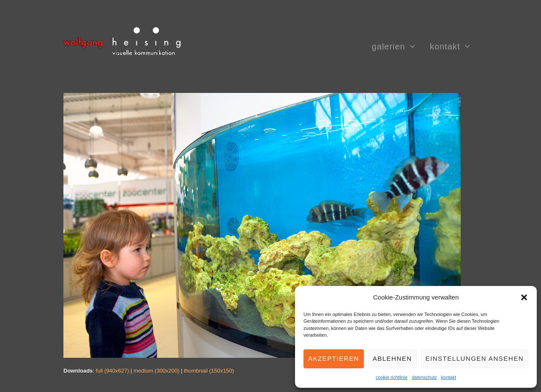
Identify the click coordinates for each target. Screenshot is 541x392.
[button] (524, 297)
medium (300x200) (156, 371)
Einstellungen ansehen (475, 358)
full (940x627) (113, 371)
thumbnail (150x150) (209, 371)
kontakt (449, 377)
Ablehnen (392, 358)
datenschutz (424, 377)
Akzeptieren (334, 358)
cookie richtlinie (392, 377)
